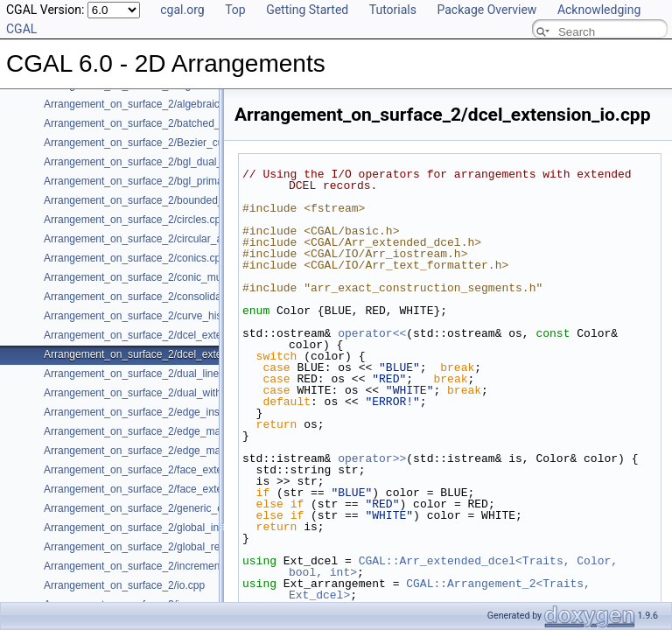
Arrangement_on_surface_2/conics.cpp (135, 258)
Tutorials (393, 10)
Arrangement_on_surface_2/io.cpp (124, 585)
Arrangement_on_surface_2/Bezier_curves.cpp (154, 143)
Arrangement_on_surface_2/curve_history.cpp (151, 316)
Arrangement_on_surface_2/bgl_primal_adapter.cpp (165, 181)
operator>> (372, 458)
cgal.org (182, 10)
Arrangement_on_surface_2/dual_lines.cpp (144, 374)
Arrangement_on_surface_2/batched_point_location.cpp (174, 123)
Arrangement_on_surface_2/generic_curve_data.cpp (166, 508)
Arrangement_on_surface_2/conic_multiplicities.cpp (164, 277)
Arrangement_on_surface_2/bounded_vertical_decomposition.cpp (197, 200)
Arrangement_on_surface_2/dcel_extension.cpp (155, 335)
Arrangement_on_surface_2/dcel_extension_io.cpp (162, 354)
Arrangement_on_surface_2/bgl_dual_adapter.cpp (161, 162)
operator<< (372, 333)
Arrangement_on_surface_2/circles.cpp (135, 220)
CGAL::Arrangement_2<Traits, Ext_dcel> (443, 589)
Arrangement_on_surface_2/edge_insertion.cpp (155, 412)
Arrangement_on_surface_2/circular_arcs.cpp (150, 239)
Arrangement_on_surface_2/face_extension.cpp (156, 470)
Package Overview (486, 10)
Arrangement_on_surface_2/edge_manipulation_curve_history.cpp (198, 451)
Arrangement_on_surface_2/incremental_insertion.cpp (170, 566)
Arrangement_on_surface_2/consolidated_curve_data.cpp (178, 297)
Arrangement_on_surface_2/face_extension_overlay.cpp (175, 489)
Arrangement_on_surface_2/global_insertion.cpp (157, 528)
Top (235, 10)
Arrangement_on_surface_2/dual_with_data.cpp (156, 393)
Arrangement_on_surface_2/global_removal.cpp (156, 547)
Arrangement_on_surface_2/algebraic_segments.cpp (167, 104)
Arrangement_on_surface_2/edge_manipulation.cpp (164, 431)
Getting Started (307, 10)
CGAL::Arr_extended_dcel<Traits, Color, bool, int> (457, 567)
